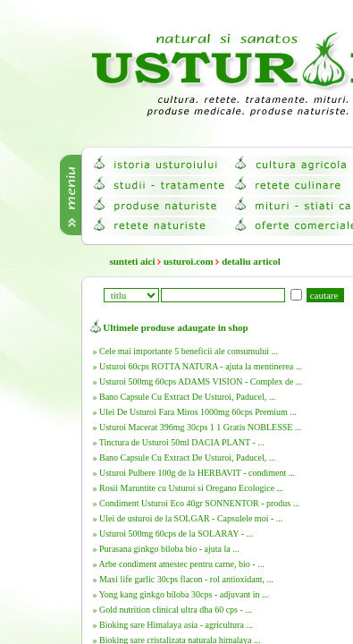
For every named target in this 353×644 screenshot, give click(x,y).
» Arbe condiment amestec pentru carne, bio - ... (179, 564)
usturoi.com (189, 261)
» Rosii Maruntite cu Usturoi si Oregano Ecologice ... (189, 488)
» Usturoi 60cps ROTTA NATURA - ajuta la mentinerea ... (198, 366)
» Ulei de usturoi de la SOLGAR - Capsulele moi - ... (188, 518)
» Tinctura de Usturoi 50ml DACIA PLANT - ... (179, 442)
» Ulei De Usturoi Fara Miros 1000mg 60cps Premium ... (195, 412)
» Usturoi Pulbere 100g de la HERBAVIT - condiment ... (194, 473)
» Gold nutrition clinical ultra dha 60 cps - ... (172, 610)
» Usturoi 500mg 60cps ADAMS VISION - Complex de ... (198, 381)
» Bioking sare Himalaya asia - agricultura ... (173, 625)
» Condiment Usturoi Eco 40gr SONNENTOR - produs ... (197, 503)
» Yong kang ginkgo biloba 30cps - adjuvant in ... (181, 594)
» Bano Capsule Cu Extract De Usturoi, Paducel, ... (185, 397)
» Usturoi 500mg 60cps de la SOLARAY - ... (173, 534)
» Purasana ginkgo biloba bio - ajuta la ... (166, 549)
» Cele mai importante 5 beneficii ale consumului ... (185, 351)
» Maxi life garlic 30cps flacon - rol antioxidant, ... (183, 579)
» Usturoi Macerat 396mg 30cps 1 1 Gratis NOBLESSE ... (198, 427)
